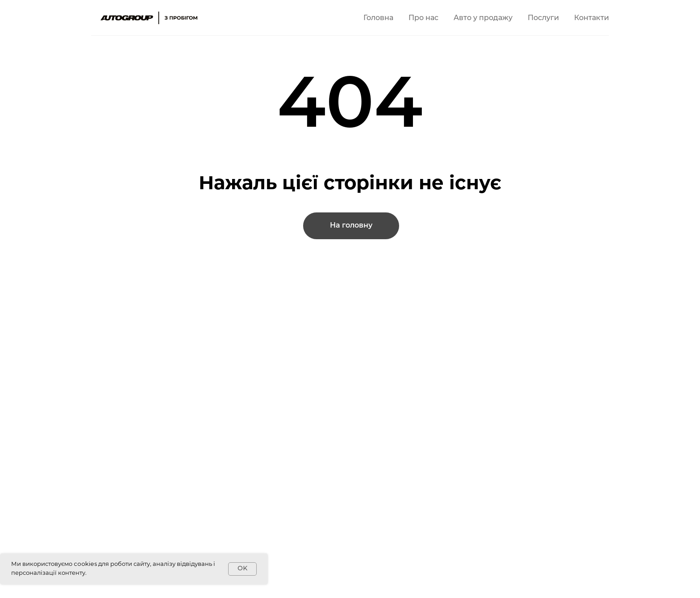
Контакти (592, 18)
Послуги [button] (543, 18)
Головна (378, 18)
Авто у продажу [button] (483, 18)
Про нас (423, 18)
